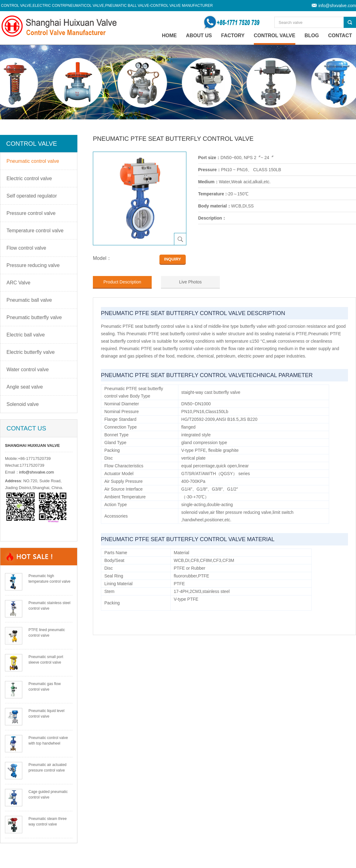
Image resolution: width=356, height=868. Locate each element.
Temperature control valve (35, 231)
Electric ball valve (26, 335)
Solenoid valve (23, 404)
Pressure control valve (31, 213)
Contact (340, 36)
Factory (233, 36)
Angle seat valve (25, 387)
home (169, 36)
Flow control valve (26, 248)
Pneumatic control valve (33, 161)
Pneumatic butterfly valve (34, 317)
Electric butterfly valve (31, 352)
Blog (312, 36)
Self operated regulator (32, 196)
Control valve (275, 36)
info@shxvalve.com (337, 6)
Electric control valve (29, 178)
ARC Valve (18, 283)
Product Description (122, 282)
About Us (199, 36)
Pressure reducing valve (33, 265)
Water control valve (28, 369)
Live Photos (190, 282)
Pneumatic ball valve (29, 300)
